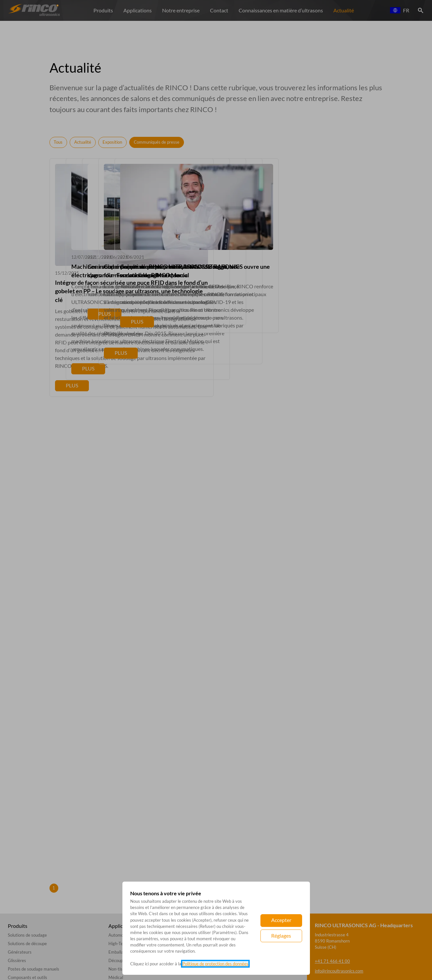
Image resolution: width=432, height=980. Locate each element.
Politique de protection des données (215, 964)
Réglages (281, 936)
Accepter (281, 920)
